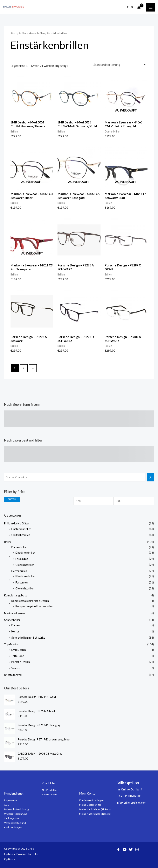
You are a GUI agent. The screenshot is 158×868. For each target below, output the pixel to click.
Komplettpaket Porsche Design (30, 601)
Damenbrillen (19, 547)
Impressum (11, 800)
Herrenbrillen (19, 571)
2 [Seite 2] (24, 368)
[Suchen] (150, 477)
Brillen (8, 542)
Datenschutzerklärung (16, 809)
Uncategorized (13, 675)
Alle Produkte (49, 790)
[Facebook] (118, 849)
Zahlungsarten (12, 818)
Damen (16, 625)
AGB (7, 805)
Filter (12, 499)
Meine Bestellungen (90, 805)
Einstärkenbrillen (21, 529)
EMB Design (19, 650)
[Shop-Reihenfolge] (120, 65)
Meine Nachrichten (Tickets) (95, 809)
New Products (49, 794)
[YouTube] (125, 849)
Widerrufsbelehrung (16, 814)
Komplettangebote (16, 595)
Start (14, 33)
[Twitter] (131, 849)
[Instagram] (137, 849)
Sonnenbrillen (12, 620)
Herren (15, 631)
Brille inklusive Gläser (17, 523)
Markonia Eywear (15, 613)
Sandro (16, 668)
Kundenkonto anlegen (91, 800)
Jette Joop (18, 656)
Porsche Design (21, 662)
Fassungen (22, 559)
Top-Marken (12, 644)
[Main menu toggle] (151, 7)
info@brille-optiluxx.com (131, 803)
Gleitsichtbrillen (21, 535)
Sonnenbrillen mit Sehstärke (28, 638)
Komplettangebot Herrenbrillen (34, 606)
